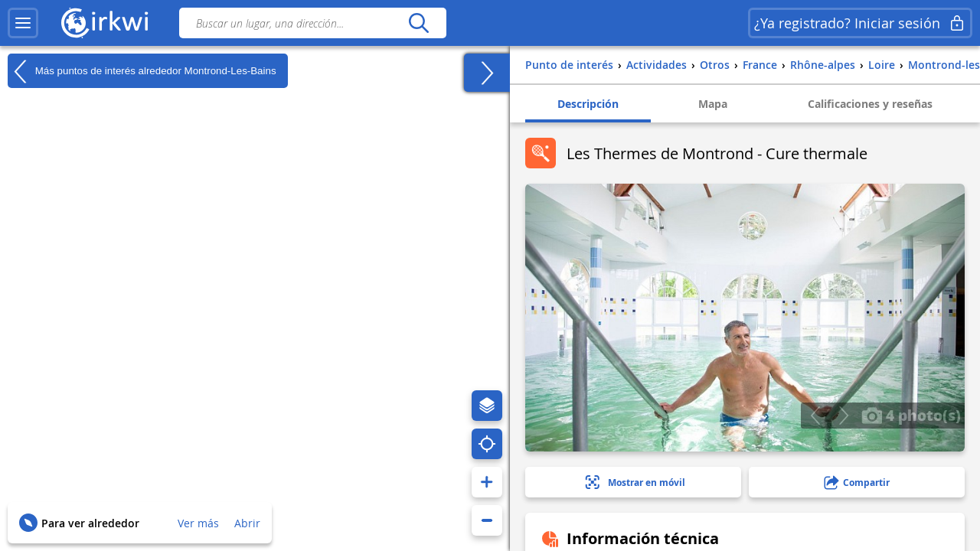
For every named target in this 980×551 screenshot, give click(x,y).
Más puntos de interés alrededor (142, 71)
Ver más (198, 523)
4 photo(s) (911, 415)
